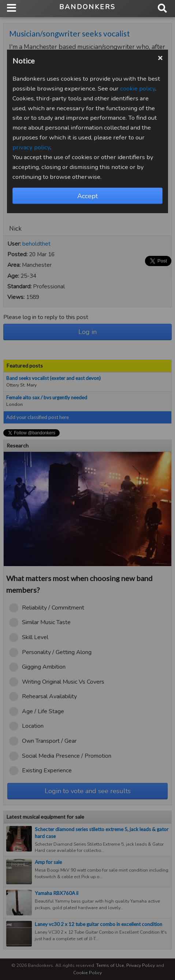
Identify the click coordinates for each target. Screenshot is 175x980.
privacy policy (31, 147)
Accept (87, 196)
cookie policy (138, 89)
